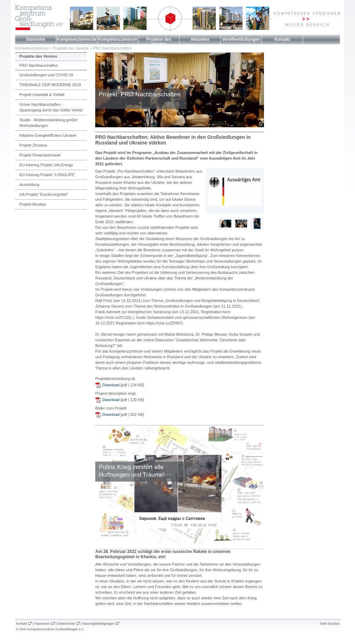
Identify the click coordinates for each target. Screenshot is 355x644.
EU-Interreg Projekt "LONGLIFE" (47, 175)
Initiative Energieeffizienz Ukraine (48, 135)
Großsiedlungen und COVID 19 (46, 75)
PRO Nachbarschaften (112, 48)
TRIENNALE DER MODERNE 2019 (50, 85)
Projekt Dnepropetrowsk (40, 155)
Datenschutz (66, 624)
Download (111, 385)
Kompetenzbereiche (77, 39)
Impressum (42, 624)
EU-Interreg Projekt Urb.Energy (46, 165)
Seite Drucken (330, 624)
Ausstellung (29, 185)
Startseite (36, 39)
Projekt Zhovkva (33, 145)
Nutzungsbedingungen (98, 624)
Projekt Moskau (33, 204)
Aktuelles (200, 39)
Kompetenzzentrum (118, 39)
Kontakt (282, 39)
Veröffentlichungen (241, 39)
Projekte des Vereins (159, 42)
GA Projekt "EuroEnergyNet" (44, 194)
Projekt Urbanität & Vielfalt (42, 95)
